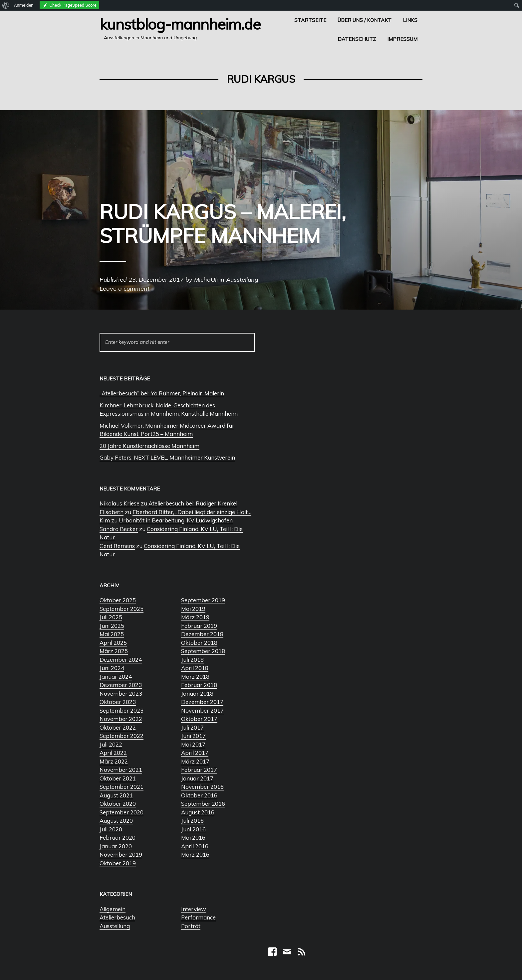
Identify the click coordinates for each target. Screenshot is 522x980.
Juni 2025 (112, 626)
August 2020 (116, 821)
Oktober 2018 (199, 643)
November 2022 (121, 719)
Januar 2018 (197, 694)
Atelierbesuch (117, 917)
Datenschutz (357, 39)
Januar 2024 (116, 677)
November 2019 (121, 854)
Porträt (191, 926)
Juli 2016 (192, 821)
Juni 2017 (193, 736)
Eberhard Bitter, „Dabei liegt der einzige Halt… (192, 512)
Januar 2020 (116, 846)
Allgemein (113, 909)
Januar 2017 (197, 778)
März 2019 (195, 617)
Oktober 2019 (118, 863)
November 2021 (121, 770)
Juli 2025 (111, 617)
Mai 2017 (193, 744)
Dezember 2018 (202, 634)
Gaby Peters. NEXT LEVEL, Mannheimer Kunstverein (167, 457)
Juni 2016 (193, 829)
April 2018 (195, 668)
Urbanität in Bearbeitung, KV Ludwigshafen (176, 520)
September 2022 (122, 736)
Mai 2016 (193, 838)
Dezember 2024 (121, 660)
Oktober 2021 (118, 778)
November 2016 (202, 787)
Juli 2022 (111, 744)
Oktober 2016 (199, 795)
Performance (198, 917)
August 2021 (116, 795)
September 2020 (122, 812)
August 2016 (198, 812)
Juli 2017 (192, 727)
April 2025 (113, 643)
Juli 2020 (111, 829)
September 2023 (122, 710)
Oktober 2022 (118, 727)
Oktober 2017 (199, 719)
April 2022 (113, 753)
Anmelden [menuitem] (24, 5)
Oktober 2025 (118, 600)
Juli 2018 (192, 660)
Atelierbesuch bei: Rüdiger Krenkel (193, 503)
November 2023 (121, 694)
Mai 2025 (112, 634)
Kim (105, 520)
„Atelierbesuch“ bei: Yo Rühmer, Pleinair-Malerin (162, 393)
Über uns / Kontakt (365, 20)
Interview (194, 909)
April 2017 (195, 753)
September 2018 (203, 651)
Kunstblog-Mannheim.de (180, 24)
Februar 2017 (199, 770)
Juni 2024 (112, 668)
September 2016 (203, 804)
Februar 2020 (118, 838)
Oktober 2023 (118, 702)
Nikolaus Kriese (120, 503)
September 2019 (203, 600)
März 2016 (195, 854)
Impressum (402, 39)
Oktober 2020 (118, 804)
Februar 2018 (199, 685)
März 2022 (114, 761)
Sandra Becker (119, 529)
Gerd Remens (117, 546)
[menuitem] (6, 5)
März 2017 (195, 761)
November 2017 (202, 710)
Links (410, 20)
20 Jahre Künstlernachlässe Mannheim (149, 446)
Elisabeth (112, 512)
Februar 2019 (199, 626)
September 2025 (122, 609)
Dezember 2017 (202, 702)
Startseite (310, 20)
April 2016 (195, 846)
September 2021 (122, 787)
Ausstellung (115, 926)
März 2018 (195, 677)
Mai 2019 (193, 609)
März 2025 (114, 651)
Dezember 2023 (121, 685)
